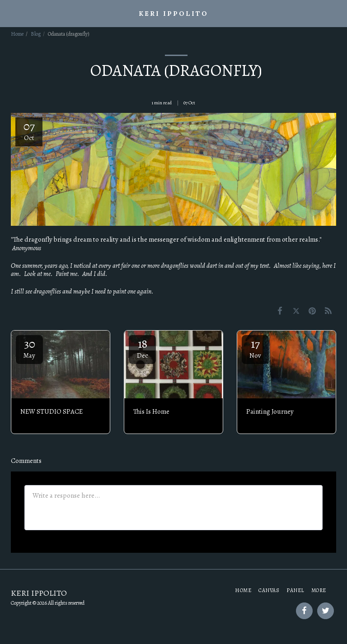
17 (255, 348)
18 (142, 348)
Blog (36, 34)
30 (29, 348)
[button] (10, 13)
